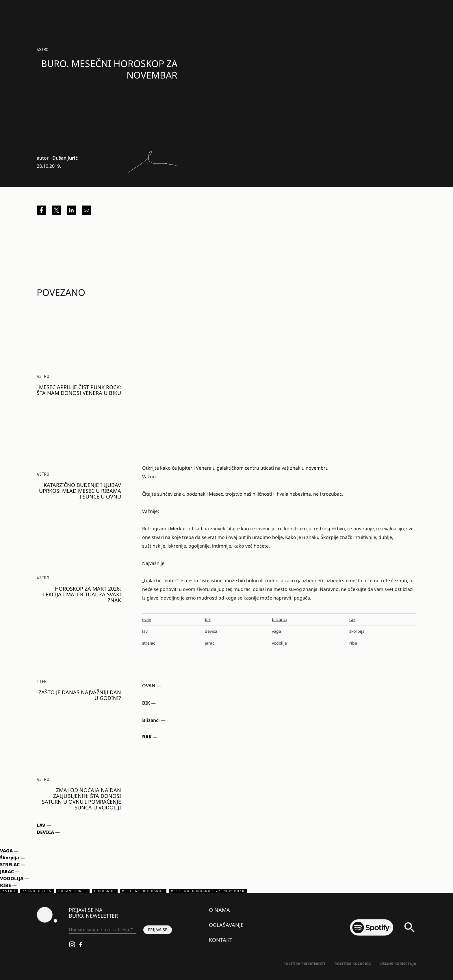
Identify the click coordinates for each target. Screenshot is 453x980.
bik (208, 619)
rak (352, 619)
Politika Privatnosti (304, 964)
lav (145, 631)
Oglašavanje (226, 925)
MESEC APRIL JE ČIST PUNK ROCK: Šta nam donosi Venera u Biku (79, 390)
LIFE (42, 681)
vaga (276, 631)
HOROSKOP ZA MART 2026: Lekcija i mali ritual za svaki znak (82, 594)
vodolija (279, 643)
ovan (147, 619)
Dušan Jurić (65, 158)
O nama (219, 910)
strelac (149, 643)
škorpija (357, 631)
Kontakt (221, 940)
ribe (353, 643)
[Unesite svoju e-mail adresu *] (103, 930)
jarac (210, 643)
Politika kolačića (353, 964)
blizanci (279, 619)
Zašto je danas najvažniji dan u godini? (80, 695)
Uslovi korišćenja (398, 964)
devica (211, 631)
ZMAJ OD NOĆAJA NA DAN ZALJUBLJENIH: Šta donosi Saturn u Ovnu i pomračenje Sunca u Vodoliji (81, 799)
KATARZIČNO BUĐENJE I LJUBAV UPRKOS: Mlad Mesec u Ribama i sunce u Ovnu (80, 491)
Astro (42, 50)
